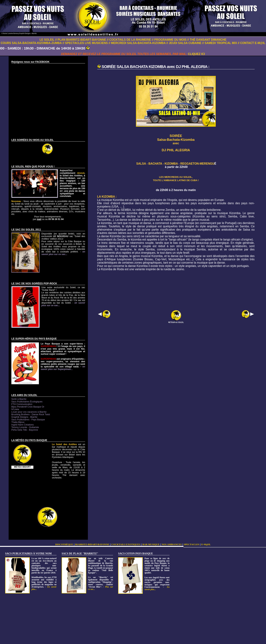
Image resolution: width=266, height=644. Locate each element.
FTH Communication (22, 404)
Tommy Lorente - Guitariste (25, 427)
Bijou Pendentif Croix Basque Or (28, 407)
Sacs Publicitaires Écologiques (27, 402)
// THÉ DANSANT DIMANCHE (207, 40)
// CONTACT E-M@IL (252, 43)
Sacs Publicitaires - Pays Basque (28, 420)
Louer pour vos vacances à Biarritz (29, 412)
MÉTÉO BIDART (22, 467)
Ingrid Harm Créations (23, 425)
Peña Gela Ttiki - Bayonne (25, 430)
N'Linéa (15, 409)
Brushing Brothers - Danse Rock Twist (31, 414)
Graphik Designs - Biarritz (24, 417)
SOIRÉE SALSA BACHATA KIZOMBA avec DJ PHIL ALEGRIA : (156, 67)
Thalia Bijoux (18, 422)
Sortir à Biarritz (19, 399)
